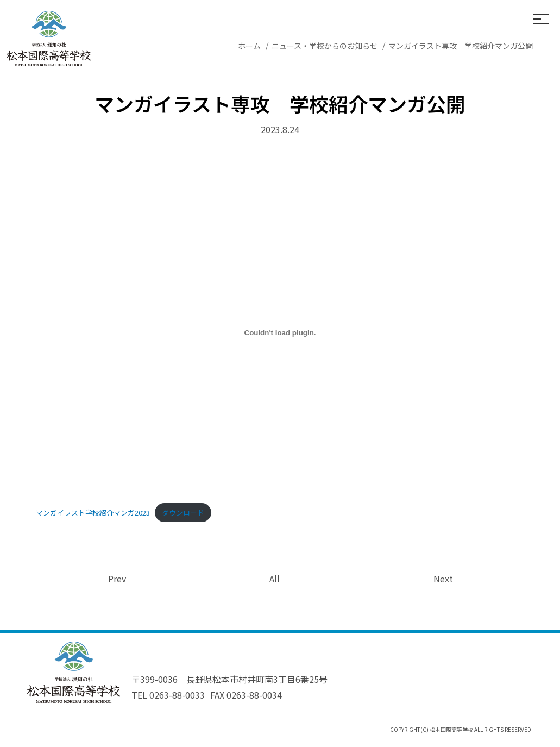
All (275, 579)
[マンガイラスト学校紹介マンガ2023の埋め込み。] (280, 333)
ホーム (249, 46)
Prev (117, 579)
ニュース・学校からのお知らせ (325, 46)
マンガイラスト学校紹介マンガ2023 (93, 513)
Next (443, 579)
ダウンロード (183, 513)
